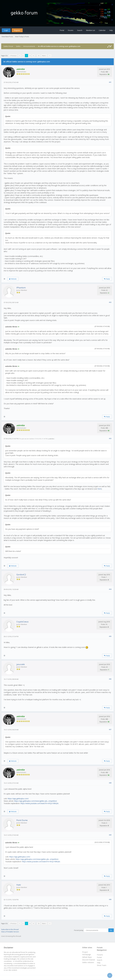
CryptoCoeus (22, 622)
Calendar (102, 30)
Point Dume (22, 820)
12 (39, 56)
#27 (110, 729)
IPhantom (21, 288)
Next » (44, 56)
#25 (110, 636)
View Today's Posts (22, 37)
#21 (110, 82)
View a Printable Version (10, 932)
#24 (110, 589)
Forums (71, 30)
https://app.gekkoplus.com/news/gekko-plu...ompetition (36, 801)
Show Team (102, 965)
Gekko (18, 46)
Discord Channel (89, 960)
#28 (110, 783)
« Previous (13, 56)
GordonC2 (21, 575)
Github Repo (87, 957)
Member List (91, 30)
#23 (110, 438)
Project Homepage (86, 953)
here (99, 489)
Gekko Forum (8, 46)
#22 (110, 302)
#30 (110, 899)
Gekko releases (88, 962)
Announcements (29, 46)
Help (111, 30)
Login (6, 30)
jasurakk (21, 664)
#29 (110, 835)
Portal (62, 30)
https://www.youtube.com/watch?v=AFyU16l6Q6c (40, 803)
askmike (52, 439)
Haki (19, 885)
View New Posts (7, 37)
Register (17, 30)
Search (80, 30)
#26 (110, 679)
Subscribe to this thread (10, 929)
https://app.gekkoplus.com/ (18, 799)
